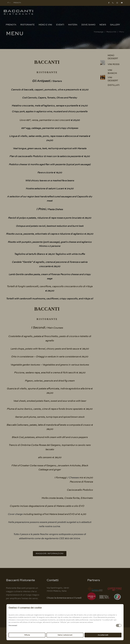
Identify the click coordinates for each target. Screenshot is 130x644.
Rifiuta (27, 635)
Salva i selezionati (65, 635)
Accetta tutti (103, 635)
